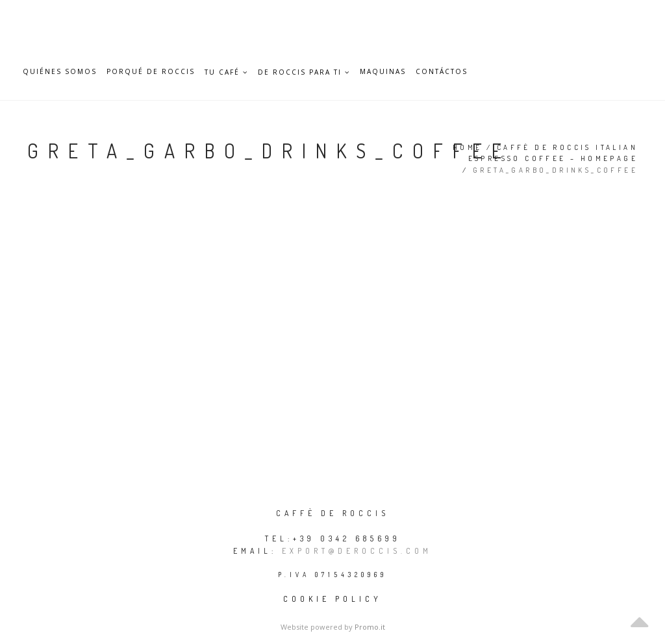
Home (468, 147)
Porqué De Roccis (151, 72)
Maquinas (383, 72)
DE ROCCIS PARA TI (304, 72)
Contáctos (442, 72)
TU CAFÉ (226, 72)
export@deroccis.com (357, 551)
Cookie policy (332, 599)
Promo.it (370, 627)
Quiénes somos (60, 72)
